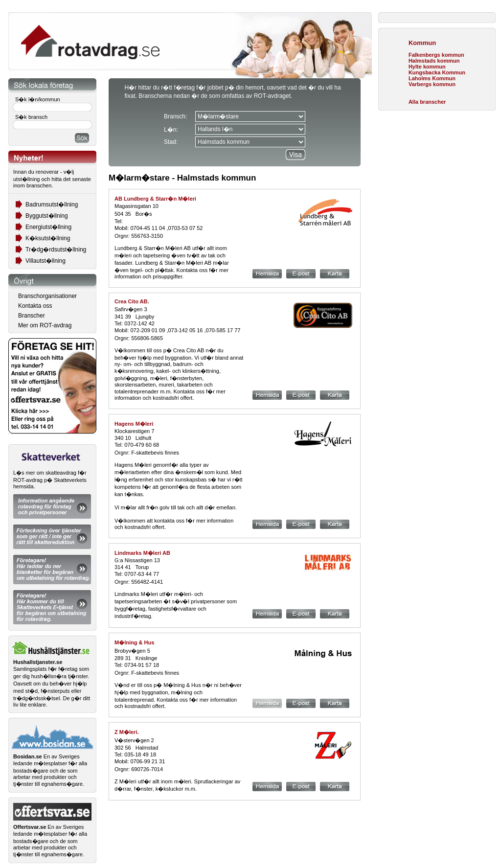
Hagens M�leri (134, 424)
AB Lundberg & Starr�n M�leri (155, 199)
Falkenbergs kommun (436, 55)
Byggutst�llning (47, 216)
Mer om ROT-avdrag (45, 325)
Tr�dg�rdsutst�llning (56, 250)
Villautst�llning (46, 261)
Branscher (32, 316)
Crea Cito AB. (132, 301)
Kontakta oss (35, 306)
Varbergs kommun (432, 84)
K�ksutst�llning (48, 238)
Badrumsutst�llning (52, 205)
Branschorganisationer (47, 296)
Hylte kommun (427, 67)
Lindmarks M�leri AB (142, 553)
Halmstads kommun (434, 61)
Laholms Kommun (432, 78)
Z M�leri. (127, 732)
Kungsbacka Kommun (437, 72)
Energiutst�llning (48, 227)
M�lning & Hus (134, 642)
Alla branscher (427, 102)
